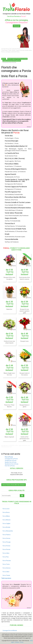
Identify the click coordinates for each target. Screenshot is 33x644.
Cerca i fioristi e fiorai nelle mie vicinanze (14, 485)
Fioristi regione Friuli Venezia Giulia (17, 59)
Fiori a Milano (6, 516)
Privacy (22, 642)
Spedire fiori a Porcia (11, 462)
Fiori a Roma (6, 512)
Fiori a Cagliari (6, 524)
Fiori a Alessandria (8, 531)
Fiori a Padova (7, 535)
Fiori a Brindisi (6, 527)
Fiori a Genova (7, 568)
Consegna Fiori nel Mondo (10, 631)
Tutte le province (6, 578)
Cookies (17, 642)
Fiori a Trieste (6, 575)
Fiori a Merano (7, 520)
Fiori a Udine (6, 553)
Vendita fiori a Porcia (11, 460)
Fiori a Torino (6, 564)
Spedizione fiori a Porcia (12, 464)
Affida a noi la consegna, (16, 21)
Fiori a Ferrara (6, 546)
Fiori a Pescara (7, 561)
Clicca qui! (17, 26)
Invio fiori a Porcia (10, 466)
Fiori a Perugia (7, 542)
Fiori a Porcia (9, 457)
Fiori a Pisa (6, 557)
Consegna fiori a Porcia (11, 459)
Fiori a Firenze (6, 549)
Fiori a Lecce (6, 509)
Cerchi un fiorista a (17, 16)
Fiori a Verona (6, 538)
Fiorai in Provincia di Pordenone (12, 61)
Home (4, 59)
